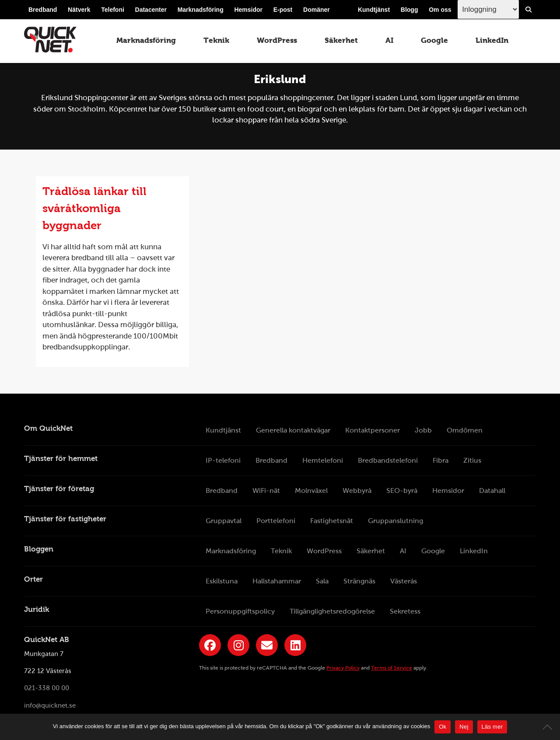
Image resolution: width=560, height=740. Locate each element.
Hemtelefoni (323, 460)
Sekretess (405, 611)
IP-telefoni (223, 460)
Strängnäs (359, 581)
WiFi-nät (266, 490)
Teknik (216, 40)
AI (389, 40)
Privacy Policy (343, 668)
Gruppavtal (224, 521)
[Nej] (549, 727)
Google (434, 40)
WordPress (277, 40)
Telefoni (113, 10)
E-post (283, 10)
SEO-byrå (402, 490)
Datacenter (151, 10)
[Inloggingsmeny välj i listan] (488, 9)
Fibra (441, 460)
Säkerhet (341, 40)
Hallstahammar (277, 581)
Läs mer (492, 727)
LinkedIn (492, 40)
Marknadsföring (201, 10)
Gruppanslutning (395, 521)
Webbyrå (357, 490)
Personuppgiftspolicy (240, 611)
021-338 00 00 (47, 688)
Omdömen (465, 430)
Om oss (440, 10)
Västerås (404, 581)
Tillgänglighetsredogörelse (332, 611)
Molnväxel (311, 490)
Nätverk (79, 10)
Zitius (472, 460)
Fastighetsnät (332, 521)
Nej (464, 727)
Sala (322, 581)
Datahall (492, 490)
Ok (443, 727)
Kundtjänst (374, 10)
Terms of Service (392, 668)
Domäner (317, 10)
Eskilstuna (222, 581)
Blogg (409, 10)
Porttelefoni (276, 521)
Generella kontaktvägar (293, 430)
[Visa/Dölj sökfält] (528, 10)
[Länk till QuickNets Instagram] (238, 645)
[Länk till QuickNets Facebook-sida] (210, 645)
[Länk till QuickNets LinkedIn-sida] (295, 645)
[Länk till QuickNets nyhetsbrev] (267, 645)
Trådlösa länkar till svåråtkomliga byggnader (94, 208)
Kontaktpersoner (373, 430)
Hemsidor (248, 10)
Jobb (423, 430)
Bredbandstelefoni (388, 460)
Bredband (43, 10)
